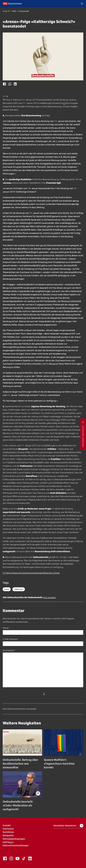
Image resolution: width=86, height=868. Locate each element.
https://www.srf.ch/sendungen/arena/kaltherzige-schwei (33, 573)
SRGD (14, 11)
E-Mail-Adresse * (10, 639)
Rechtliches (8, 832)
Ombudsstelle (24, 11)
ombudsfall (19, 589)
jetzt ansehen (49, 597)
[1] (64, 103)
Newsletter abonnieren (68, 826)
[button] (82, 4)
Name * (6, 628)
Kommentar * (9, 650)
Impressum (8, 829)
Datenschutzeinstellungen (16, 845)
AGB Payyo (8, 842)
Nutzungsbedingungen (14, 839)
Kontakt (7, 825)
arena (7, 589)
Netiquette (8, 835)
